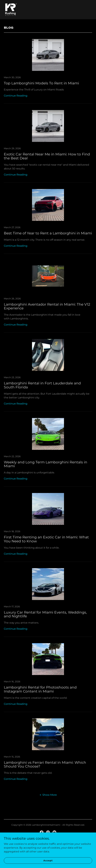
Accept (48, 860)
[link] (11, 10)
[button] (48, 795)
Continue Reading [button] (16, 96)
